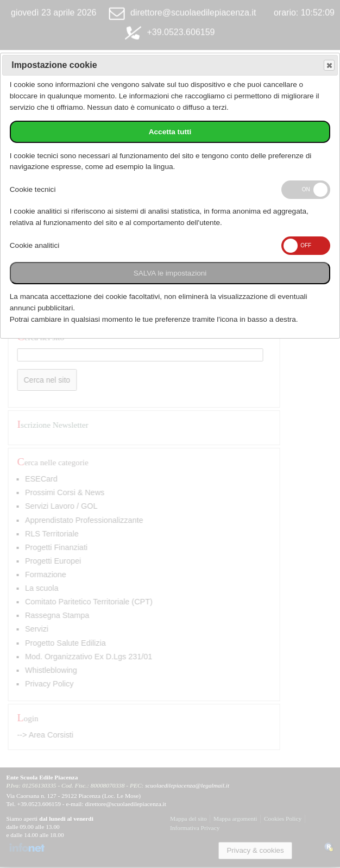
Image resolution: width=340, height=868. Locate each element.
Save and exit (329, 65)
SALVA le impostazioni (170, 273)
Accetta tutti (170, 132)
